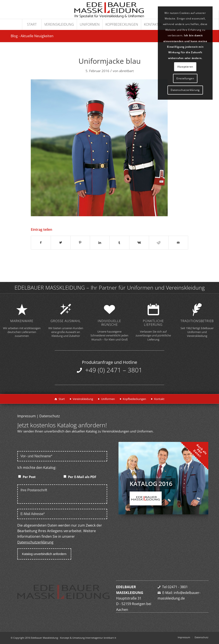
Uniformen (108, 399)
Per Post (29, 477)
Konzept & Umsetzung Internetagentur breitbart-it (88, 638)
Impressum (27, 416)
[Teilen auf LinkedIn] (100, 243)
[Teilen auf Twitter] (61, 243)
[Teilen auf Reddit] (159, 243)
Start (62, 399)
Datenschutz (50, 416)
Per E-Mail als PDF (82, 477)
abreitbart (126, 71)
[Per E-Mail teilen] (178, 243)
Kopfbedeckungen (134, 399)
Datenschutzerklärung (35, 542)
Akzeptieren (185, 67)
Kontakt (159, 399)
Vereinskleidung (83, 399)
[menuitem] (32, 24)
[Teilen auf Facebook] (41, 243)
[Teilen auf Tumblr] (119, 243)
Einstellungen (185, 78)
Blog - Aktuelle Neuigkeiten (32, 36)
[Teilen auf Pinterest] (80, 243)
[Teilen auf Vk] (139, 243)
